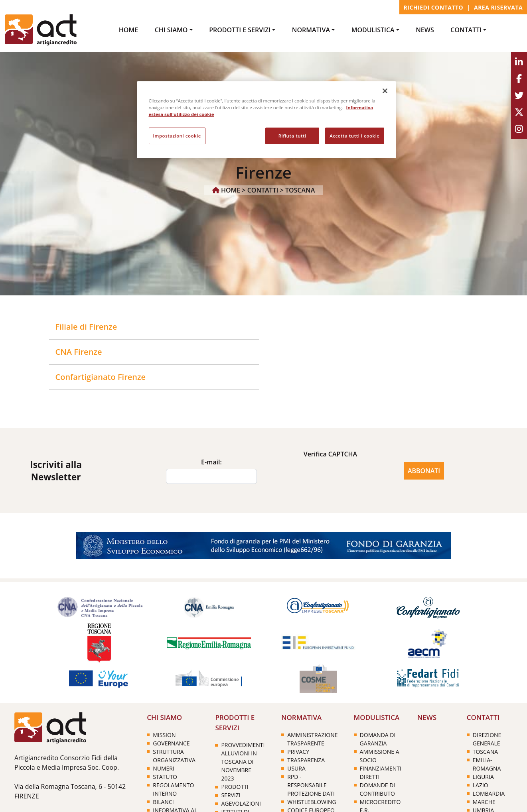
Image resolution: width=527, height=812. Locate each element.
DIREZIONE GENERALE (487, 739)
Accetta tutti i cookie (354, 136)
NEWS (425, 30)
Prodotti (235, 787)
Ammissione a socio (380, 756)
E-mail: (211, 462)
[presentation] (330, 476)
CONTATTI (263, 190)
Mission (164, 735)
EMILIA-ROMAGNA (487, 764)
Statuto (165, 777)
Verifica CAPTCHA (331, 454)
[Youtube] (519, 112)
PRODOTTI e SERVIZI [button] (240, 30)
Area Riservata (498, 7)
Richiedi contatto (434, 7)
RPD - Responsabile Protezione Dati (311, 785)
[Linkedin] (519, 62)
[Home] (50, 727)
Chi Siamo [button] (171, 30)
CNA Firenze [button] (79, 352)
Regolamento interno (173, 789)
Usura (296, 768)
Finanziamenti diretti (381, 773)
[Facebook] (519, 79)
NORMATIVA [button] (311, 30)
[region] (266, 120)
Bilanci (163, 802)
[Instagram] (519, 129)
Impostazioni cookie (177, 136)
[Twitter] (519, 96)
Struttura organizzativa (174, 756)
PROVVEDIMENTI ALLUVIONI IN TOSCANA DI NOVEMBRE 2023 (243, 762)
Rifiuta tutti (292, 136)
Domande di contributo (378, 789)
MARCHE (484, 802)
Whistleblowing (312, 802)
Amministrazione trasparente (312, 739)
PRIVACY (298, 752)
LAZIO (481, 785)
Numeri (164, 768)
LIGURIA (483, 777)
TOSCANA (300, 190)
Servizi (231, 795)
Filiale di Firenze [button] (86, 327)
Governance (171, 743)
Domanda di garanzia (378, 739)
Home (128, 30)
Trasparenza (306, 760)
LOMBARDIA (489, 793)
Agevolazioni (241, 803)
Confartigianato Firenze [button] (101, 377)
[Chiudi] (385, 91)
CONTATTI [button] (466, 30)
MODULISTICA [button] (373, 30)
